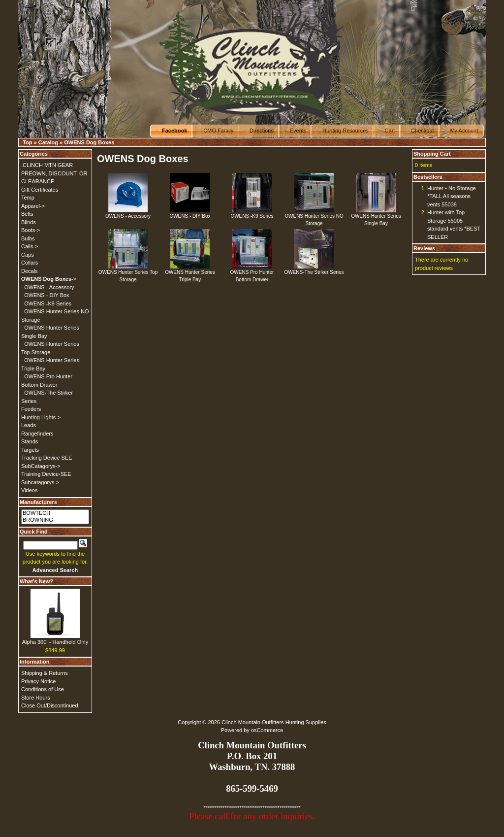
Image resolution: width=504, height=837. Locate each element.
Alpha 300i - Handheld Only (55, 642)
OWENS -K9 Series (252, 213)
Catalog (48, 142)
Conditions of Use (43, 689)
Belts (27, 214)
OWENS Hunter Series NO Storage (314, 217)
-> (49, 279)
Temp (28, 198)
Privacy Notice (38, 681)
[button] (172, 131)
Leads (29, 425)
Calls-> (30, 246)
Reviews (424, 248)
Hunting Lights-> (41, 417)
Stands (30, 441)
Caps (28, 255)
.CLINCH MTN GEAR (47, 165)
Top (27, 142)
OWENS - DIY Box (190, 213)
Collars (30, 263)
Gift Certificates (40, 190)
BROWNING (55, 520)
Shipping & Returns (45, 673)
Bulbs (28, 238)
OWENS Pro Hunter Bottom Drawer (252, 273)
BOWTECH (55, 513)
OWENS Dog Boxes (89, 142)
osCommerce (267, 730)
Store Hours (36, 698)
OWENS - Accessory (128, 213)
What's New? (36, 581)
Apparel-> (33, 206)
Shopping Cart (432, 154)
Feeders (31, 409)
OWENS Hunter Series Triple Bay (190, 273)
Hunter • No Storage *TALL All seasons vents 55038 (452, 196)
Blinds (29, 222)
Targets (30, 450)
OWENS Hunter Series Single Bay (376, 217)
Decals (30, 271)
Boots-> (31, 230)
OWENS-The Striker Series (314, 269)
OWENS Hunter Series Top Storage (128, 273)
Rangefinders (37, 434)
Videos (29, 490)
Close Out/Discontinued (50, 705)
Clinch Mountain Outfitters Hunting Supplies (274, 722)
